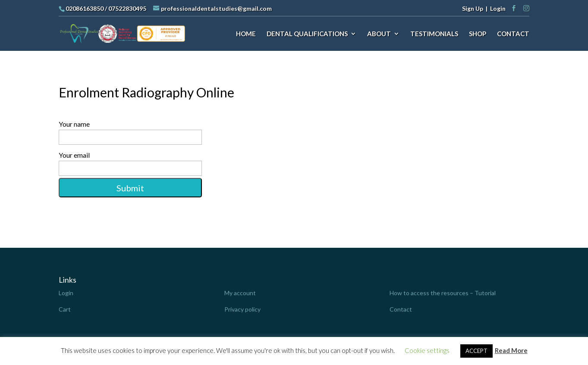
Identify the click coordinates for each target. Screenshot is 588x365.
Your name (294, 132)
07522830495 (127, 8)
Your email (294, 163)
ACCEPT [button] (476, 351)
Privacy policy (242, 309)
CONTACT (513, 34)
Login (498, 8)
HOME (246, 34)
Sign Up (473, 8)
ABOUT (379, 34)
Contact (401, 309)
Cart (65, 309)
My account (240, 293)
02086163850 (85, 8)
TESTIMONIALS (434, 34)
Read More (511, 350)
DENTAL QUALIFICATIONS (307, 34)
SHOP (478, 34)
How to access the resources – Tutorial (443, 293)
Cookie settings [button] (427, 350)
